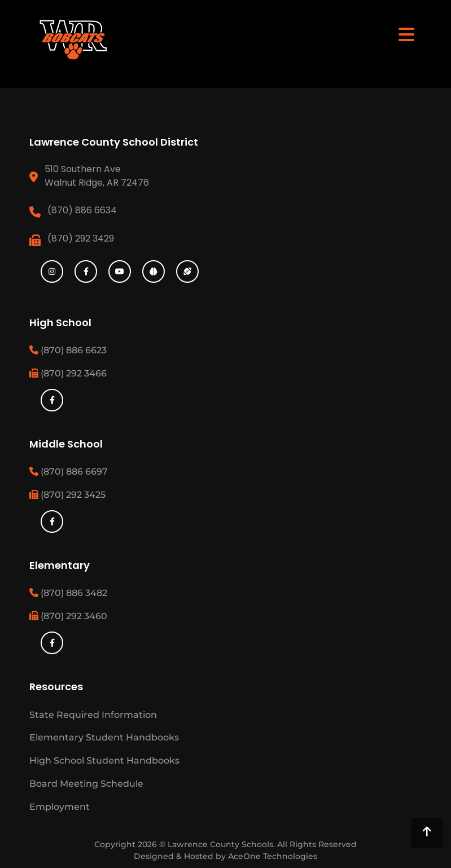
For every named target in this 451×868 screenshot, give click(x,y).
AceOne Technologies (273, 856)
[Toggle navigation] (406, 34)
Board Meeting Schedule (86, 784)
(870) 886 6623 (68, 350)
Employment (60, 807)
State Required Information (93, 715)
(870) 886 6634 (82, 210)
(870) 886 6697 (69, 472)
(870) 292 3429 (81, 238)
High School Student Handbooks (104, 760)
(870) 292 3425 (67, 495)
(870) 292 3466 (68, 373)
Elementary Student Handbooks (104, 737)
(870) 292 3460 (68, 616)
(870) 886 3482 (68, 593)
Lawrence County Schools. (222, 844)
